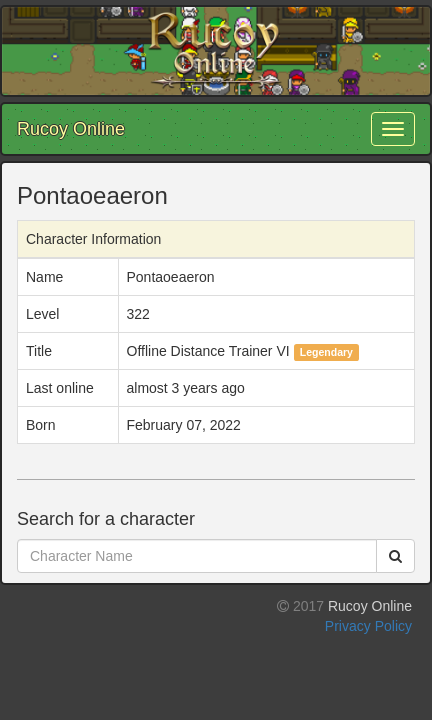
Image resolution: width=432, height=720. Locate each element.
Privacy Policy (368, 626)
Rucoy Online (71, 129)
